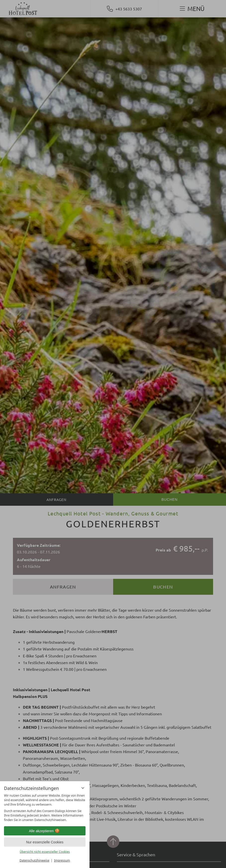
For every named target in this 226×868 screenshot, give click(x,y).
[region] (45, 808)
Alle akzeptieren (45, 831)
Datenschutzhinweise (35, 860)
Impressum (62, 860)
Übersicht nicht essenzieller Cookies (45, 852)
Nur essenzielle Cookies (45, 842)
